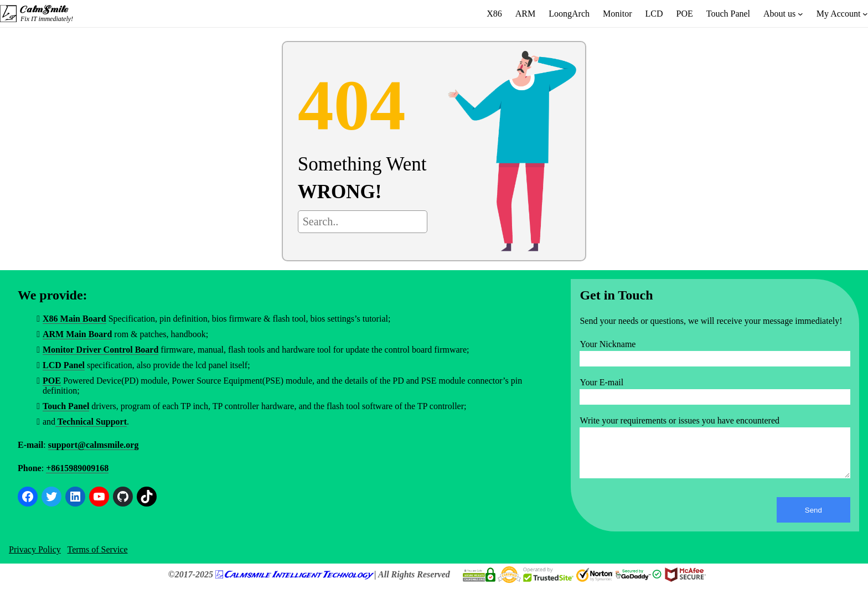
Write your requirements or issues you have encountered (680, 420)
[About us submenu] (800, 14)
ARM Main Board (77, 334)
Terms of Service (97, 558)
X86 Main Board (74, 319)
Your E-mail (601, 382)
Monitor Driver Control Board (100, 350)
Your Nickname (608, 344)
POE (52, 381)
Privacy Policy (35, 558)
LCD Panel (64, 365)
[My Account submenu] (865, 14)
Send (813, 518)
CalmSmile (43, 9)
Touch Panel (66, 406)
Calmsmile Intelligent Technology (298, 583)
